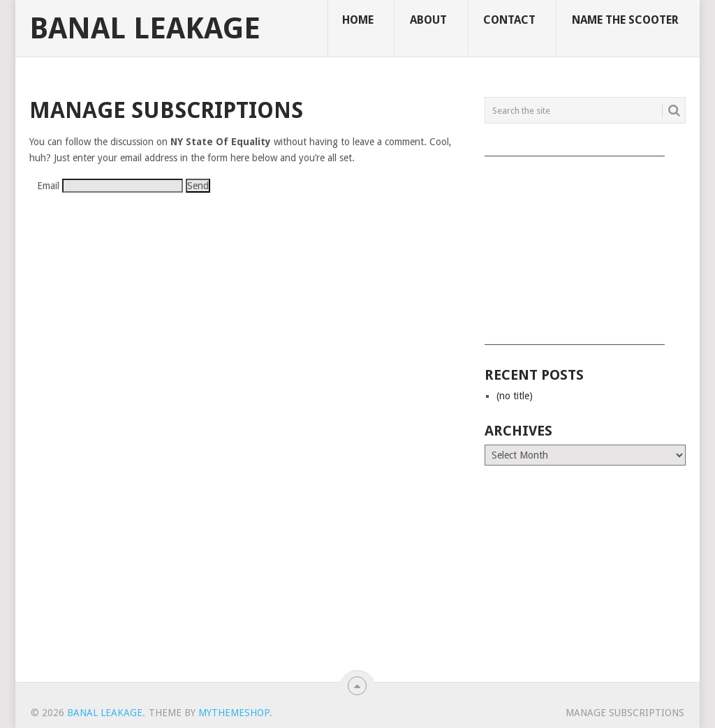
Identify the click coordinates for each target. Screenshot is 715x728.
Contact (509, 20)
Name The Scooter (625, 20)
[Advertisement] (585, 246)
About (428, 20)
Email (48, 186)
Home (358, 20)
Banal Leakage (145, 29)
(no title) (515, 396)
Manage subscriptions (625, 713)
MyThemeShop (234, 713)
